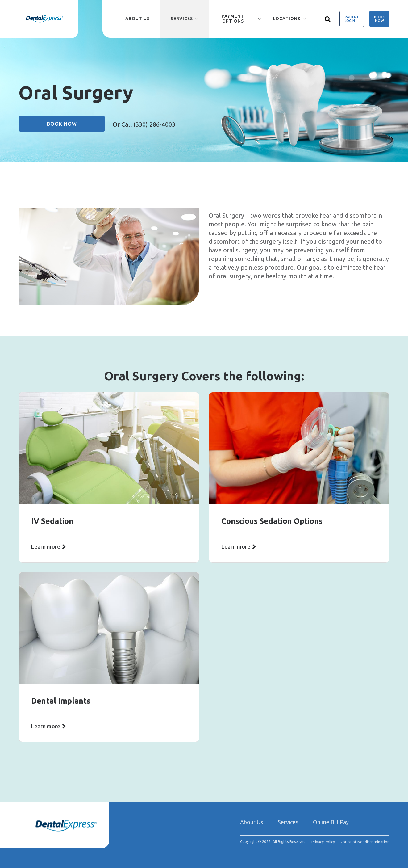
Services (182, 19)
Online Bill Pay (331, 822)
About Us (137, 19)
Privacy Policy (323, 842)
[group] (109, 257)
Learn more (46, 546)
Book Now (380, 19)
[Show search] (328, 19)
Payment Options (233, 19)
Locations (287, 19)
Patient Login (352, 19)
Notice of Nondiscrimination (365, 842)
